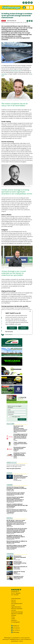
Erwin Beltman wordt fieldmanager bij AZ (18, 577)
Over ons (13, 600)
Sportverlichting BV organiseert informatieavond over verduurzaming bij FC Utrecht (20, 477)
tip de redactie (9, 334)
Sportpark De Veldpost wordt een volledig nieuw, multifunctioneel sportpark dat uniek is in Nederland (16, 547)
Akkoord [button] (23, 328)
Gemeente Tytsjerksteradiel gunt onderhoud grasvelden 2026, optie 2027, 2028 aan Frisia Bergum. (17, 505)
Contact (13, 605)
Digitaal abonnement (16, 607)
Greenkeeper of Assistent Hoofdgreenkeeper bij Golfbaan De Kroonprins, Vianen (20, 455)
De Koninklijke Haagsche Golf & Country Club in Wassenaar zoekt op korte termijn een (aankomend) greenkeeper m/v (20, 437)
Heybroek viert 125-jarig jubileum (19, 572)
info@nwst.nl (16, 626)
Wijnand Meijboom (6, 23)
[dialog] (17, 322)
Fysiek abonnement (16, 598)
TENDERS (10, 485)
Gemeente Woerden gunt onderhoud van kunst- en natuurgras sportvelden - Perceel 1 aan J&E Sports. (17, 511)
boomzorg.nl (6, 639)
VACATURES (10, 424)
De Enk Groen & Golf (16, 71)
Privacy (13, 617)
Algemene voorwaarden (17, 614)
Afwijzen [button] (12, 328)
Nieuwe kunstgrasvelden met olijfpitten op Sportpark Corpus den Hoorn (17, 542)
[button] (9, 332)
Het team (14, 610)
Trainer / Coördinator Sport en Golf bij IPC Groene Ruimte (20, 443)
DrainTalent (4, 74)
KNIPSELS (10, 518)
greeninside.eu (15, 641)
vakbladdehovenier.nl (15, 639)
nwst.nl (21, 641)
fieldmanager (16, 632)
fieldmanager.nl (8, 638)
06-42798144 (16, 630)
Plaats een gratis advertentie (14, 468)
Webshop (14, 602)
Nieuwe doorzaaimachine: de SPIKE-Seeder (20, 567)
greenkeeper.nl (16, 638)
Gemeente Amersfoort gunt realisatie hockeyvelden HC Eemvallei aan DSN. (16, 493)
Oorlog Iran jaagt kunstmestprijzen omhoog (20, 562)
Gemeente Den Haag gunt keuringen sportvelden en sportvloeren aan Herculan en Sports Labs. (16, 488)
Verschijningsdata (15, 622)
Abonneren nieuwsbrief (17, 609)
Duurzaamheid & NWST (17, 604)
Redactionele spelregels (17, 612)
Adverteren (14, 620)
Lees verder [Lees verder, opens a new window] (18, 324)
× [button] (30, 311)
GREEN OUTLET (12, 462)
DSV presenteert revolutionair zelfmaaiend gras (20, 557)
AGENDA (9, 473)
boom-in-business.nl (26, 639)
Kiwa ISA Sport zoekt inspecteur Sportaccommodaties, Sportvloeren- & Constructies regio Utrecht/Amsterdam (20, 429)
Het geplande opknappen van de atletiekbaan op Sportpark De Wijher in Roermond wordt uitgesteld (16, 537)
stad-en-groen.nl (25, 638)
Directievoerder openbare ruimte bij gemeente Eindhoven (20, 449)
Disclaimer (14, 615)
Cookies (13, 619)
